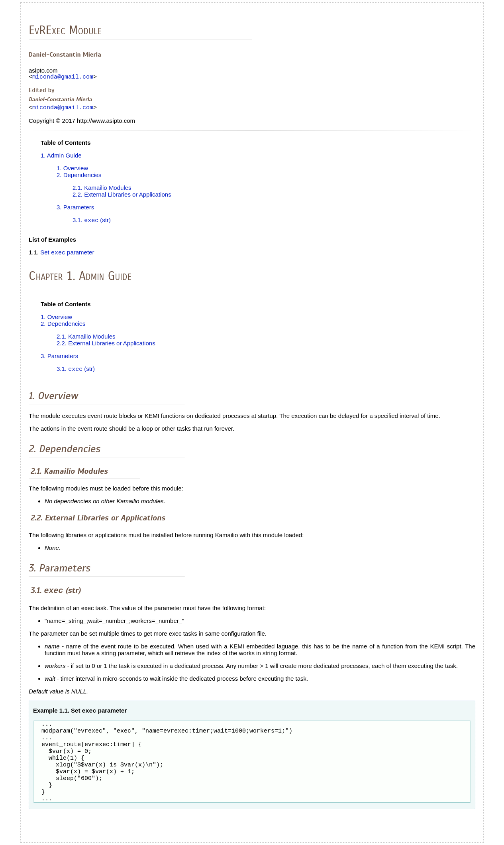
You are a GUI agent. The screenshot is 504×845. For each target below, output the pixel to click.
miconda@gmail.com (63, 78)
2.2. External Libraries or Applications (122, 197)
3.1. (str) (92, 223)
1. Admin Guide (61, 158)
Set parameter (67, 256)
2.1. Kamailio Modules (102, 190)
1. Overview (72, 170)
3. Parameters (75, 210)
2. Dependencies (79, 177)
